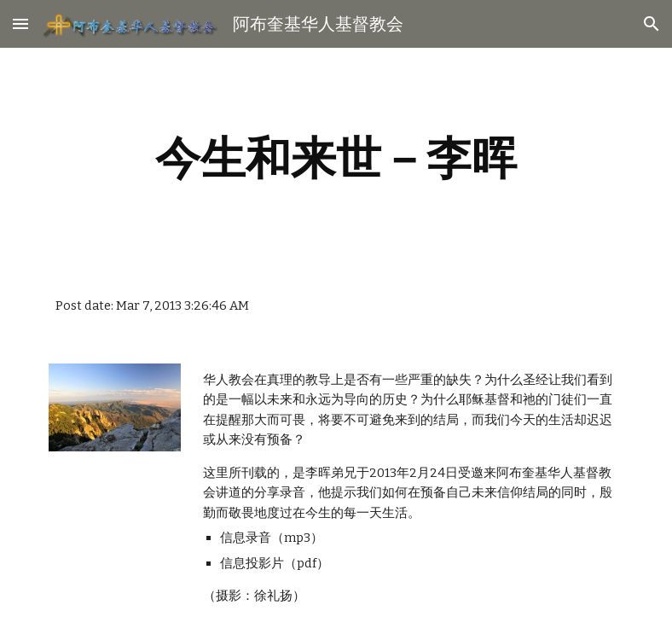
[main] (336, 158)
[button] (20, 23)
